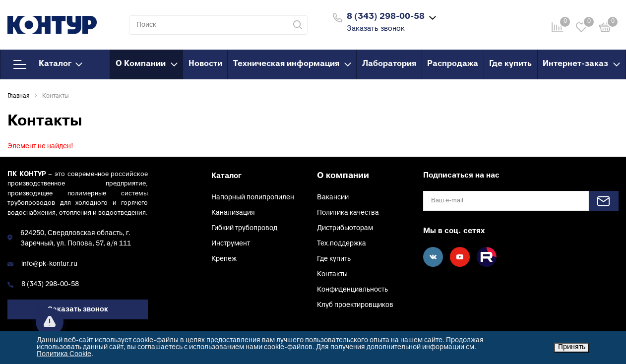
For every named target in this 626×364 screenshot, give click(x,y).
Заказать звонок (376, 29)
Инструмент (231, 244)
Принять (572, 347)
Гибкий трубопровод (244, 228)
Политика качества (348, 213)
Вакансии (333, 198)
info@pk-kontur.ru (49, 264)
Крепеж (224, 259)
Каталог (48, 64)
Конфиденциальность (352, 290)
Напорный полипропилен (253, 198)
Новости (205, 64)
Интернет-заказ (581, 64)
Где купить (510, 64)
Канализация (233, 213)
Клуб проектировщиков (355, 305)
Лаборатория (389, 64)
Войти (479, 17)
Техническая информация (292, 64)
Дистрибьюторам (345, 228)
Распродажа (453, 64)
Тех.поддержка (342, 244)
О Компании (147, 64)
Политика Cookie (64, 354)
